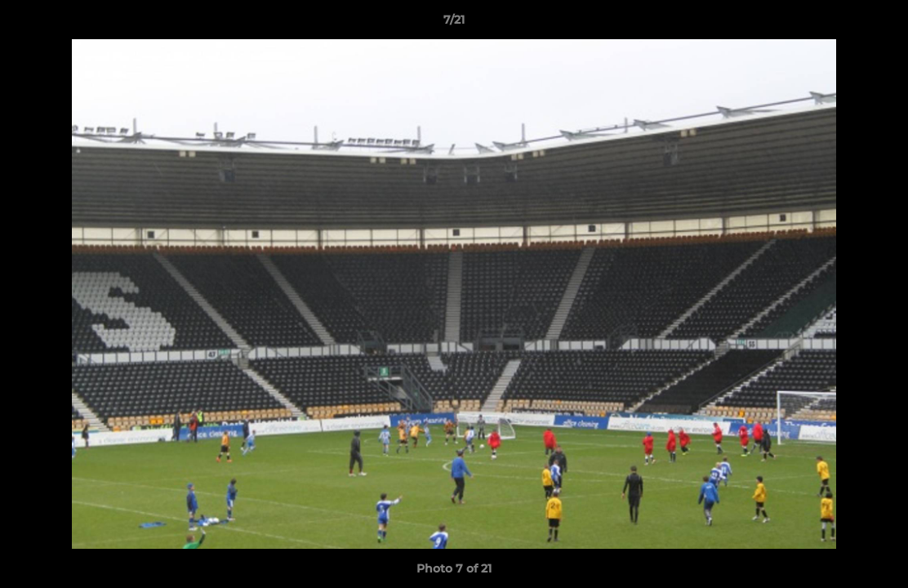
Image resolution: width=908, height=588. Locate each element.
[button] (879, 24)
